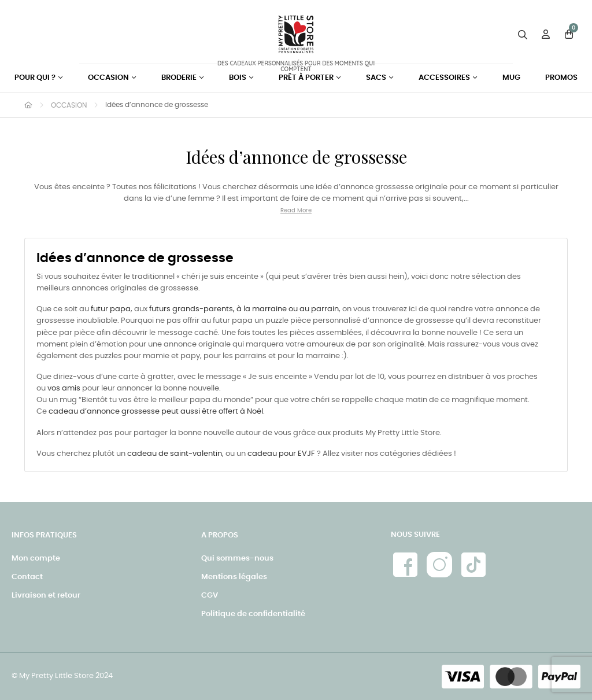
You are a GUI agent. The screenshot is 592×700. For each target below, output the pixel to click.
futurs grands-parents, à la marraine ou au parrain (244, 309)
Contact (27, 577)
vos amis (64, 388)
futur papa (111, 309)
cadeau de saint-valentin (175, 454)
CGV (210, 596)
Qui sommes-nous (237, 559)
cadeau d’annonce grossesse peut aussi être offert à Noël (156, 412)
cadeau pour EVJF (281, 454)
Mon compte (36, 559)
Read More (296, 211)
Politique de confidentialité (253, 614)
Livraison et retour (46, 596)
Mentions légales (234, 577)
